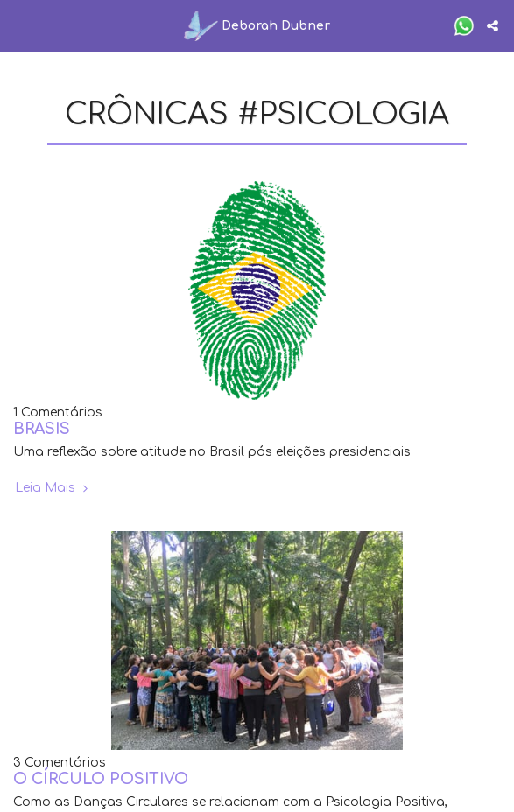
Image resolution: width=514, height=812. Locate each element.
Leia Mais (53, 488)
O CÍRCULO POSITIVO (101, 779)
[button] (19, 25)
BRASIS (42, 429)
